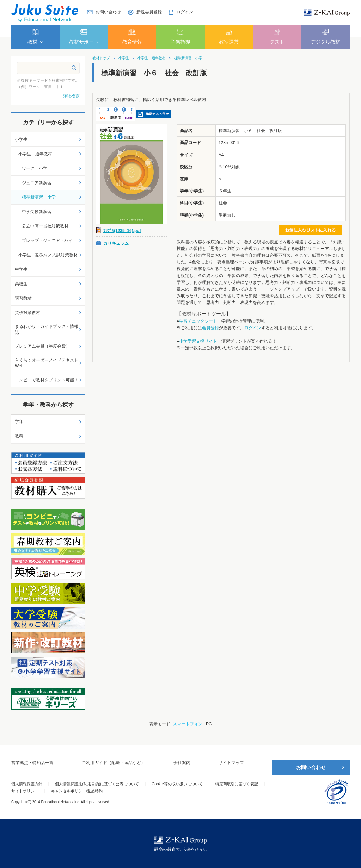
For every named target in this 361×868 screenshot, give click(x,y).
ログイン (253, 328)
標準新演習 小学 (188, 58)
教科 (19, 436)
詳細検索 (71, 96)
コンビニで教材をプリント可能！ (47, 380)
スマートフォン (188, 724)
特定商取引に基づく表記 (237, 784)
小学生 (124, 58)
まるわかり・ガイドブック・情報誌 (47, 329)
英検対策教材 (27, 313)
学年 (19, 421)
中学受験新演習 (37, 212)
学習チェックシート (198, 321)
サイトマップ (231, 763)
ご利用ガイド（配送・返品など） (114, 763)
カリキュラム (116, 243)
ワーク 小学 (35, 168)
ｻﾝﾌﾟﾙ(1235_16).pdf (122, 231)
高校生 (21, 284)
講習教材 (23, 298)
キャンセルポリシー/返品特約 (77, 791)
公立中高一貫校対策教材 (45, 226)
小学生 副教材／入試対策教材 (48, 255)
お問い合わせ (311, 767)
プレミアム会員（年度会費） (42, 346)
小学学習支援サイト (198, 341)
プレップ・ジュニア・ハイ (47, 241)
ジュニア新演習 (37, 183)
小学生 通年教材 (152, 58)
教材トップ (101, 58)
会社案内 (182, 763)
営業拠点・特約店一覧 (32, 763)
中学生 (21, 269)
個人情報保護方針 (27, 784)
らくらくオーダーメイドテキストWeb (47, 363)
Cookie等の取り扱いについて (177, 784)
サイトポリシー (25, 791)
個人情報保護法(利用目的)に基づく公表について (97, 784)
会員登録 (210, 328)
